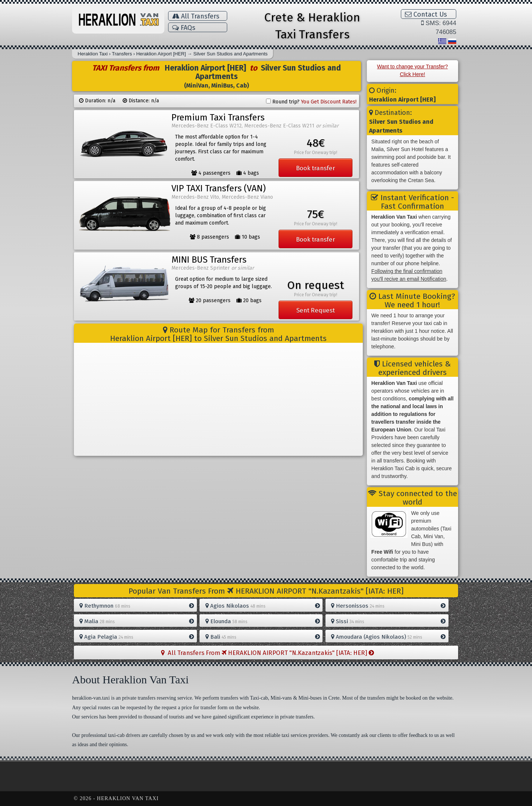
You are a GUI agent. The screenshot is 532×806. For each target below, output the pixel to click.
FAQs (184, 28)
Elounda (263, 621)
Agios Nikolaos (263, 606)
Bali (263, 637)
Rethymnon (137, 606)
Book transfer (316, 168)
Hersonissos (388, 606)
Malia (137, 621)
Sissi (388, 621)
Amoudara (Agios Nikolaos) (388, 637)
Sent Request (316, 310)
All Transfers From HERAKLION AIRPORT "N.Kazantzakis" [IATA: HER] (267, 653)
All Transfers (196, 16)
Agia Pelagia (137, 637)
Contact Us (426, 14)
